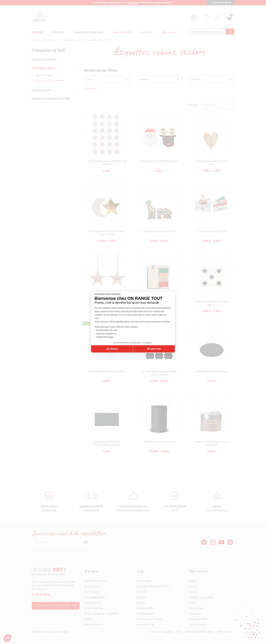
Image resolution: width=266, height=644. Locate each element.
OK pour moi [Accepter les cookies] (154, 349)
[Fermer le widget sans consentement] (108, 294)
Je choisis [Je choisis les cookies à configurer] (112, 349)
